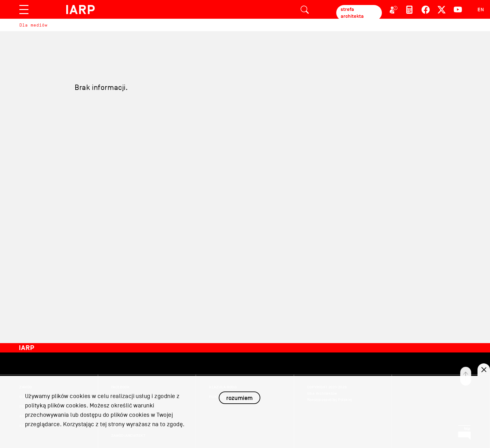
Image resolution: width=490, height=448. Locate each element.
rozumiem (239, 402)
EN (481, 10)
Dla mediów (33, 25)
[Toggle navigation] (24, 10)
